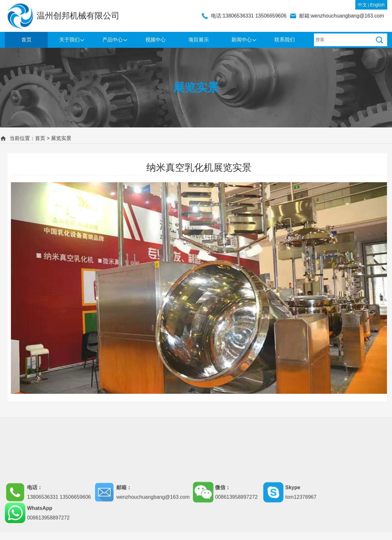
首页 (26, 40)
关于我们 (69, 40)
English (377, 5)
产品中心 (113, 40)
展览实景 (61, 137)
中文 (362, 5)
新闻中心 (242, 40)
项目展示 (199, 40)
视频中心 (156, 40)
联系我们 (285, 40)
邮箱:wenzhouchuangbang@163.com (342, 16)
